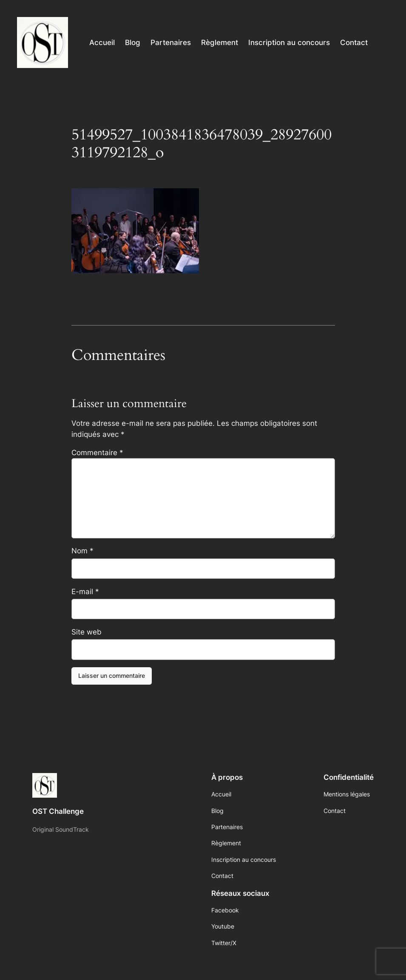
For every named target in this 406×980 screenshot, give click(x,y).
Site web (87, 632)
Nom (82, 551)
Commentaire (97, 453)
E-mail (85, 592)
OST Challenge (58, 811)
